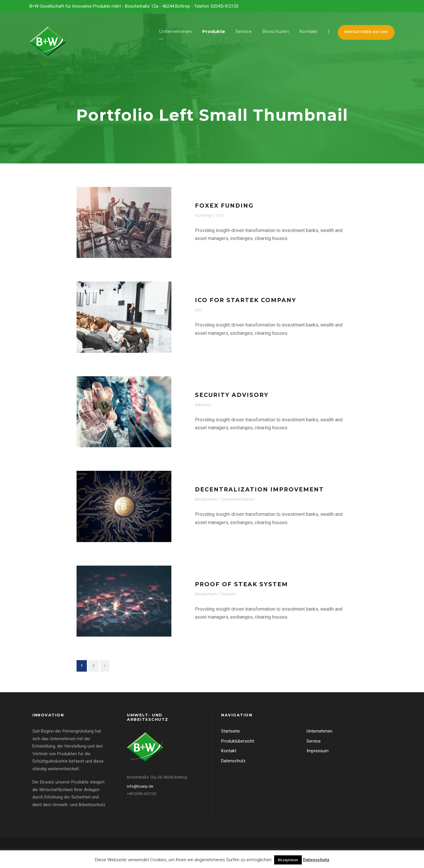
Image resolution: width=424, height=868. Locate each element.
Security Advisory (232, 395)
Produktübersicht (238, 741)
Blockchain (206, 499)
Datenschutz (233, 761)
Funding (203, 215)
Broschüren (276, 31)
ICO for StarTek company (246, 300)
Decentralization (238, 499)
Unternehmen (175, 31)
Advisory (203, 405)
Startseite (231, 731)
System (229, 594)
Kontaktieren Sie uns (366, 32)
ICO (220, 215)
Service (244, 31)
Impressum (318, 751)
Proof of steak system (241, 584)
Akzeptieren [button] (288, 860)
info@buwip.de (140, 786)
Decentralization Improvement (259, 490)
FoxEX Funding (224, 206)
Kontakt (308, 31)
